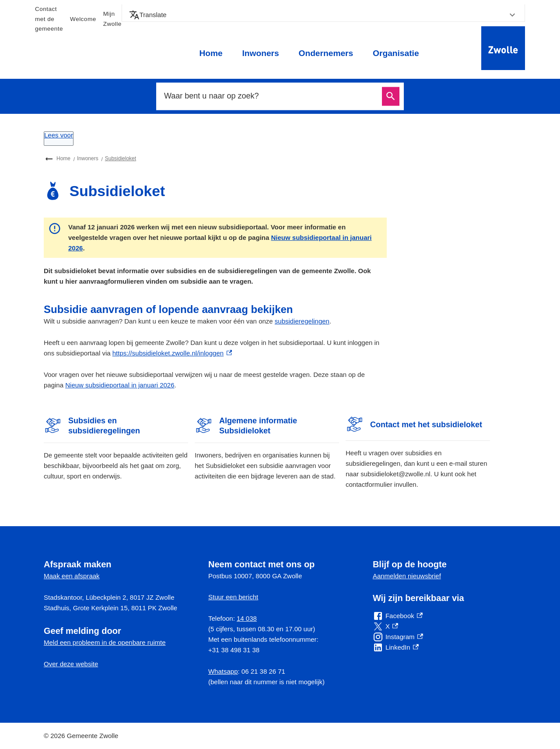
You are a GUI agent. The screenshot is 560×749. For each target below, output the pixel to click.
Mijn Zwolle (112, 19)
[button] (323, 15)
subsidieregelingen (302, 321)
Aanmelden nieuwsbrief (407, 576)
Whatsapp (223, 671)
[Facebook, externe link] (398, 616)
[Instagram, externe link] (398, 637)
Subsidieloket (121, 158)
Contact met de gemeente (49, 19)
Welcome (83, 19)
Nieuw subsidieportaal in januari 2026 (120, 385)
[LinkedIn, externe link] (396, 647)
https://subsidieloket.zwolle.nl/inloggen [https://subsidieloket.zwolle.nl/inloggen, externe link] (172, 353)
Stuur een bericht (233, 597)
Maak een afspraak (72, 576)
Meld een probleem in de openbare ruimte (105, 642)
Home (211, 53)
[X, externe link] (385, 626)
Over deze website (71, 664)
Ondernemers (326, 53)
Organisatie (396, 53)
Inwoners (260, 53)
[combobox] (270, 96)
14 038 (247, 618)
